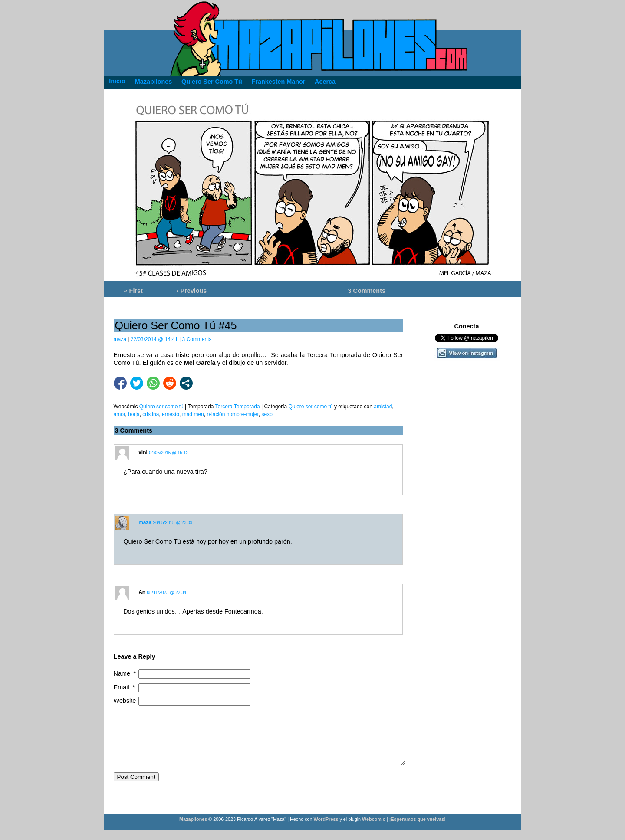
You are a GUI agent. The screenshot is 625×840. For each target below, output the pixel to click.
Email (125, 687)
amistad (383, 407)
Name (126, 674)
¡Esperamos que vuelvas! (418, 830)
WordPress (326, 830)
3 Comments (367, 291)
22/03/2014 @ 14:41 (154, 339)
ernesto (171, 414)
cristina (151, 414)
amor (120, 414)
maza (120, 339)
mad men (193, 414)
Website (125, 701)
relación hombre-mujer (232, 414)
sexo (267, 414)
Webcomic (374, 830)
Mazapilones (194, 830)
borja (134, 414)
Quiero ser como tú (311, 407)
